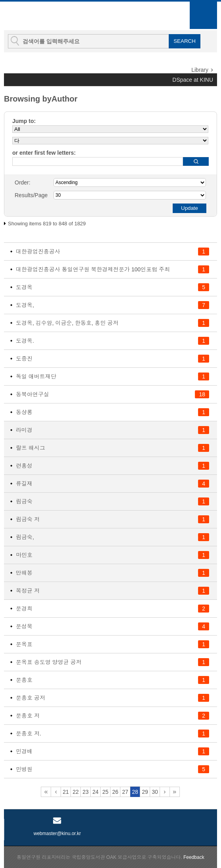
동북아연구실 (32, 394)
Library (200, 70)
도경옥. (25, 341)
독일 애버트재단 (36, 376)
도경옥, (25, 305)
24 (95, 792)
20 (56, 792)
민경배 (24, 751)
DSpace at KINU (193, 80)
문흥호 (24, 680)
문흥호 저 (28, 716)
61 (175, 792)
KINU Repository (47, 16)
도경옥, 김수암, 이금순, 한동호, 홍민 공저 (67, 323)
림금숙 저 (28, 519)
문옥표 (24, 644)
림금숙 (24, 501)
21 (66, 792)
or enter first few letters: (44, 153)
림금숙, (25, 537)
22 (76, 792)
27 (125, 792)
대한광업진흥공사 (38, 252)
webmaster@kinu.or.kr (57, 833)
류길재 (24, 484)
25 (105, 792)
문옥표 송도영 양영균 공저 (49, 662)
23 (86, 792)
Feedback (194, 857)
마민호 (24, 555)
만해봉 (24, 573)
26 (115, 792)
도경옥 (24, 287)
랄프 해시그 (30, 448)
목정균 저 (28, 591)
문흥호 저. (29, 734)
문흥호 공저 (30, 698)
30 (155, 792)
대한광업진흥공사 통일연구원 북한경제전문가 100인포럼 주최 (93, 269)
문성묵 (24, 626)
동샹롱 (24, 412)
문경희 (24, 609)
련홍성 (24, 466)
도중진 (24, 359)
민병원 (24, 769)
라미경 (24, 430)
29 (145, 792)
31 (165, 792)
